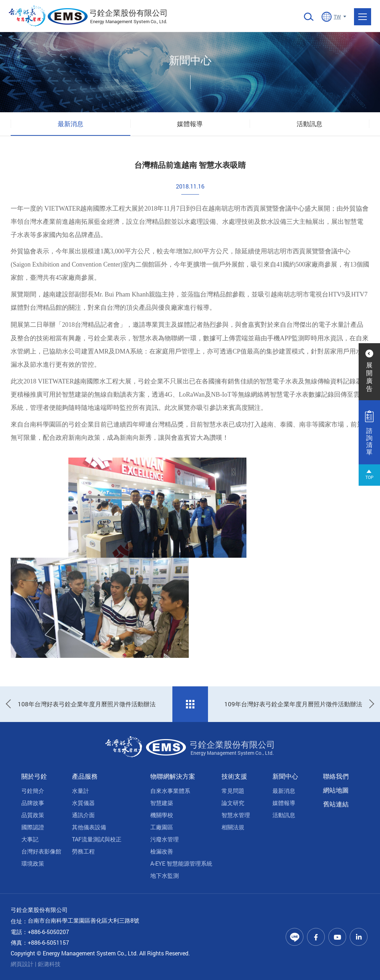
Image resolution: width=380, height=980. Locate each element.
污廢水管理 (165, 839)
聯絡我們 (336, 776)
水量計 (80, 791)
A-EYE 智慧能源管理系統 (181, 863)
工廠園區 (162, 827)
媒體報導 (190, 124)
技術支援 (234, 776)
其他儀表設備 (89, 827)
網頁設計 (22, 964)
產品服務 (85, 776)
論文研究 (233, 803)
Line (295, 937)
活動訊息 (309, 124)
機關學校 (162, 815)
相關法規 (233, 827)
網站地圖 (336, 790)
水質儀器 (83, 803)
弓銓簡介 (33, 791)
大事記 (30, 839)
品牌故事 (33, 803)
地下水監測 (165, 875)
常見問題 (233, 791)
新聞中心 (285, 776)
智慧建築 (162, 803)
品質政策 (33, 815)
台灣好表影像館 (41, 851)
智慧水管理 (236, 815)
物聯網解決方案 (173, 776)
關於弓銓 (34, 776)
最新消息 (71, 124)
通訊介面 (83, 815)
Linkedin (359, 937)
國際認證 (33, 827)
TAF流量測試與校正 (97, 839)
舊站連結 (336, 804)
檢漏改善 (162, 851)
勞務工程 (83, 851)
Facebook (316, 937)
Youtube (337, 937)
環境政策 (33, 863)
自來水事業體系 (170, 791)
